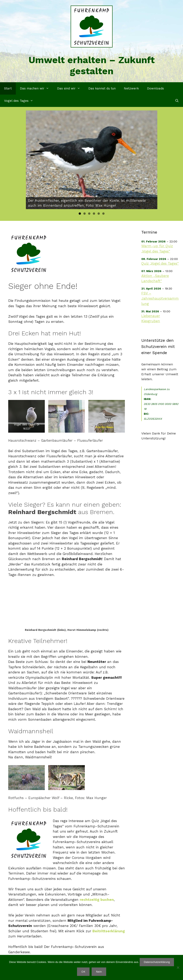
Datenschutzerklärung (157, 962)
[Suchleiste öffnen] (177, 101)
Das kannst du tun (102, 88)
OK (83, 972)
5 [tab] (99, 214)
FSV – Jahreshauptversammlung (160, 298)
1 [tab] (80, 214)
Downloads (155, 88)
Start (8, 88)
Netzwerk (131, 88)
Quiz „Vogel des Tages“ (160, 263)
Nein (99, 972)
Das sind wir (71, 88)
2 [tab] (85, 214)
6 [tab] (103, 214)
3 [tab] (89, 214)
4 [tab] (94, 214)
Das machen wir (36, 88)
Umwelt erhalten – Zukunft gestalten (92, 65)
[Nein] (178, 967)
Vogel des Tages (21, 101)
